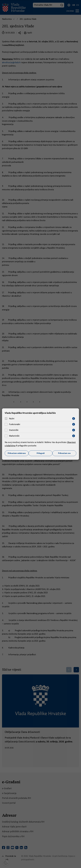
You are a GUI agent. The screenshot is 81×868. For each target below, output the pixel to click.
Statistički (14, 430)
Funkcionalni (15, 424)
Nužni (12, 419)
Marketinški (14, 436)
